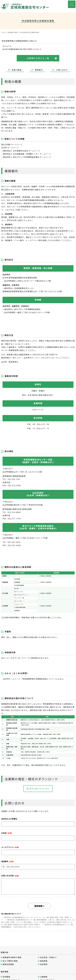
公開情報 (44, 977)
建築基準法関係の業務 (12, 957)
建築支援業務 (8, 964)
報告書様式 (13, 362)
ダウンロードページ (21, 658)
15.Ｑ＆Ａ (59, 679)
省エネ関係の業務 (10, 961)
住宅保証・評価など (48, 957)
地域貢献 (44, 964)
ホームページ (17, 145)
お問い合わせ (60, 70)
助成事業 (44, 961)
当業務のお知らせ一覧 (42, 58)
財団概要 (6, 977)
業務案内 (37, 70)
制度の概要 (15, 70)
